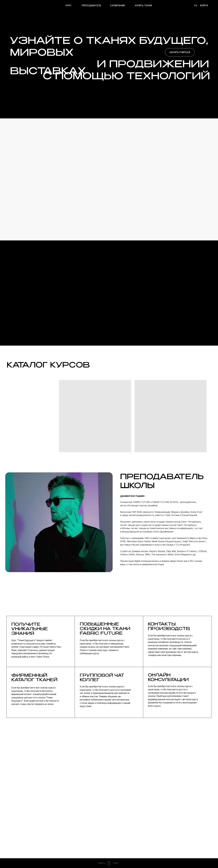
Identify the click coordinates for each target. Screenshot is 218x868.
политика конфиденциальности (190, 822)
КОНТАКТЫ (120, 833)
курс (69, 6)
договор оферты (181, 827)
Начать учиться (180, 52)
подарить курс (93, 839)
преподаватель (93, 827)
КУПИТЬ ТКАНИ (143, 6)
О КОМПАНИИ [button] (117, 6)
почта (150, 822)
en (196, 6)
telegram (152, 827)
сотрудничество (156, 833)
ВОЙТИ (204, 6)
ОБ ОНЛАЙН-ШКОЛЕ (125, 827)
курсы (87, 822)
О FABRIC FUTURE (123, 822)
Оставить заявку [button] (162, 780)
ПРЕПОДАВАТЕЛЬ (91, 6)
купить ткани (92, 833)
